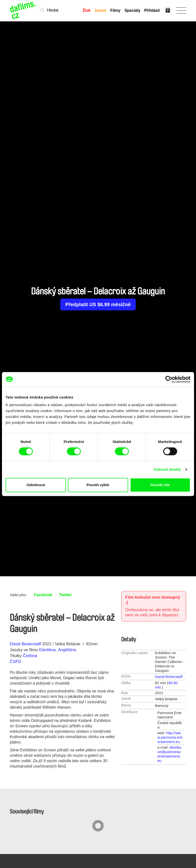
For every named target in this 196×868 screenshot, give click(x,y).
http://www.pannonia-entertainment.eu (170, 737)
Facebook (43, 595)
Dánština (47, 650)
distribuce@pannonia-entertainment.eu (170, 754)
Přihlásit (152, 10)
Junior (100, 10)
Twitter (66, 595)
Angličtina (67, 650)
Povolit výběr (98, 485)
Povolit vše (160, 485)
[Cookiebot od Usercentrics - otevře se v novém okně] (169, 379)
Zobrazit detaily (167, 469)
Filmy (115, 10)
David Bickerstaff (25, 644)
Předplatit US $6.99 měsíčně (98, 304)
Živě (86, 10)
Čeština (30, 656)
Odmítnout (36, 485)
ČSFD (16, 662)
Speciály (132, 10)
